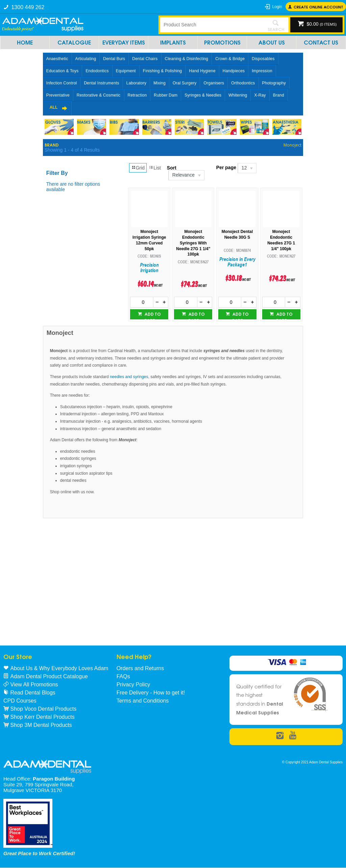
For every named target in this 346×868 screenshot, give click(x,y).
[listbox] (186, 175)
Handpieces (234, 71)
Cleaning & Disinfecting (187, 59)
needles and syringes (129, 377)
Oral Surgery (184, 83)
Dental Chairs (145, 59)
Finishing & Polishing (163, 71)
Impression (262, 71)
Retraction (137, 95)
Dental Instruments (101, 83)
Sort (172, 168)
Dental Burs (114, 59)
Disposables (263, 59)
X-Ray (260, 95)
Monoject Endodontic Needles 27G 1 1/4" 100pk (281, 240)
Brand (279, 95)
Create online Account (318, 7)
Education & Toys (63, 71)
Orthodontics (243, 83)
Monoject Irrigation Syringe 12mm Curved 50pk (149, 240)
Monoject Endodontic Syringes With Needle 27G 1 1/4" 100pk (193, 243)
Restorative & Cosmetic (99, 95)
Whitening (238, 95)
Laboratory (136, 83)
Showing (72, 150)
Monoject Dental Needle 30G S (237, 234)
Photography (274, 83)
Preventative (58, 95)
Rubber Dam (166, 95)
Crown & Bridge (230, 59)
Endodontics (97, 71)
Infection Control (62, 83)
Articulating (86, 59)
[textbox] (212, 25)
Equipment (126, 71)
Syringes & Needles (203, 95)
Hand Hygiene (202, 71)
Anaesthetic (57, 59)
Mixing (159, 83)
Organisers (214, 83)
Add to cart (152, 315)
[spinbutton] (142, 302)
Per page (226, 167)
